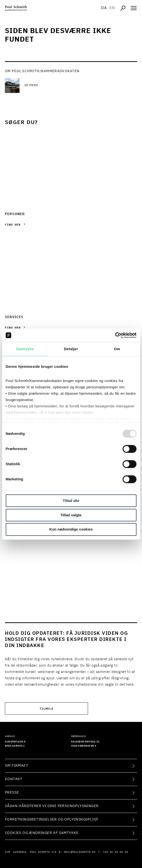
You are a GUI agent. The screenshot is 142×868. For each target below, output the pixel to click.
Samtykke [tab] (25, 349)
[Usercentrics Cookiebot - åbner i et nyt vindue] (115, 335)
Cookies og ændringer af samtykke (42, 833)
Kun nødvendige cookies (71, 529)
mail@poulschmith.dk (80, 852)
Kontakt (14, 779)
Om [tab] (117, 349)
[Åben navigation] (134, 8)
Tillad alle (71, 501)
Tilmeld (46, 708)
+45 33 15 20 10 (115, 852)
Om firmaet (16, 766)
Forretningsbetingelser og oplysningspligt (52, 819)
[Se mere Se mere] (64, 86)
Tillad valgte (71, 515)
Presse (12, 793)
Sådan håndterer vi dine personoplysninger (52, 806)
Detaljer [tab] (71, 349)
